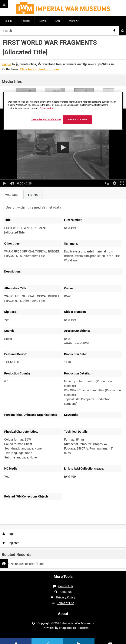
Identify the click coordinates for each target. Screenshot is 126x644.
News (43, 21)
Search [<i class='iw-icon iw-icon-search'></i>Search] (122, 31)
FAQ (57, 21)
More (72, 21)
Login (9, 534)
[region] (63, 111)
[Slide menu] (4, 4)
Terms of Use (66, 603)
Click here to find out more (39, 69)
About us (66, 592)
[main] (63, 303)
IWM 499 (70, 476)
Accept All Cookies (77, 119)
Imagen (64, 628)
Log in (8, 21)
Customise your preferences (46, 119)
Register (26, 21)
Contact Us (66, 586)
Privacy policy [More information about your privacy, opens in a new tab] (46, 108)
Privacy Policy (66, 597)
